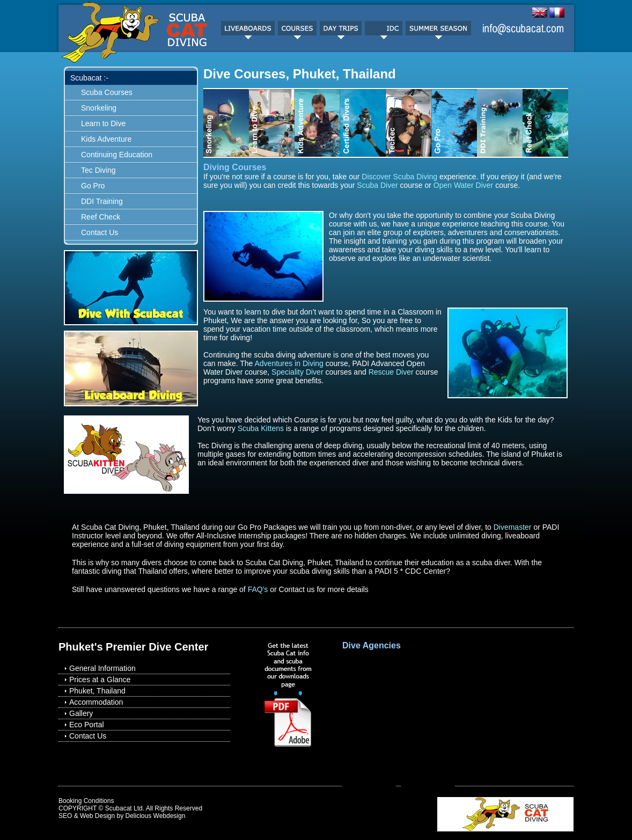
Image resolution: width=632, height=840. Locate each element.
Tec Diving (98, 170)
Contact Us (100, 232)
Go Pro (93, 186)
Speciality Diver (297, 372)
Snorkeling (99, 108)
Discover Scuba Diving (399, 177)
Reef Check (101, 217)
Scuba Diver (377, 185)
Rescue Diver (391, 372)
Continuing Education (117, 155)
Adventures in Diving (289, 363)
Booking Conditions (86, 801)
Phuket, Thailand (97, 691)
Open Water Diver (464, 185)
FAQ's (258, 589)
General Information (102, 668)
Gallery (81, 713)
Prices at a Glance (100, 680)
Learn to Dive (103, 123)
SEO (65, 816)
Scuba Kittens (261, 428)
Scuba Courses (107, 92)
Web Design (97, 816)
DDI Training (102, 201)
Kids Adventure (106, 139)
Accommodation (96, 702)
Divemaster (513, 527)
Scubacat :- (89, 78)
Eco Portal (87, 725)
